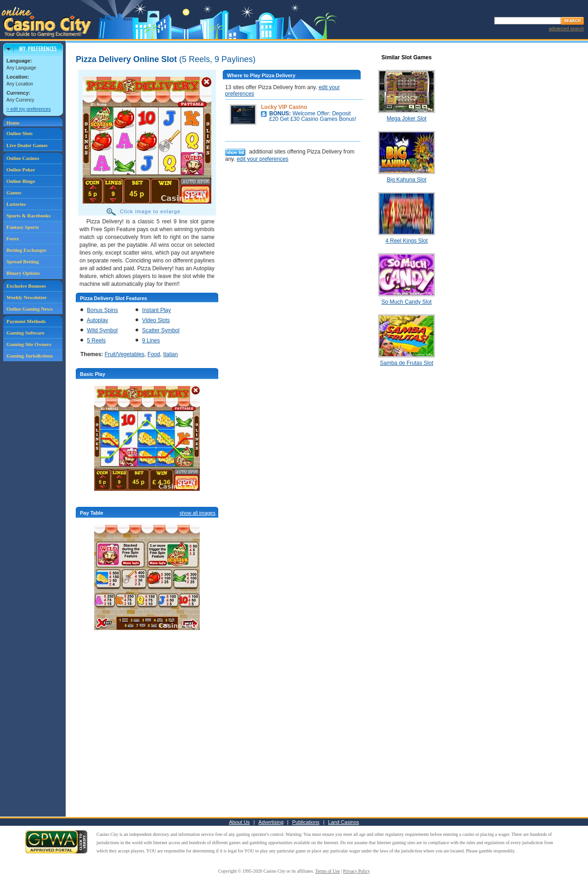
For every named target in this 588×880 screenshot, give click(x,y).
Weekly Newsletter (27, 297)
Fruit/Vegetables (125, 354)
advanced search (566, 29)
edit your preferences (263, 159)
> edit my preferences (28, 109)
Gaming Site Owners (29, 344)
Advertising (271, 822)
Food (154, 354)
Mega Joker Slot (407, 119)
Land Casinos (343, 822)
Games (14, 193)
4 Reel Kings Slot (407, 241)
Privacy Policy (357, 871)
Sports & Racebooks (28, 216)
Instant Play (156, 310)
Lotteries (16, 204)
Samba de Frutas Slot (407, 363)
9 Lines (151, 341)
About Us (239, 822)
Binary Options (23, 273)
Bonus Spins (102, 310)
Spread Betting (23, 261)
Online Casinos (23, 158)
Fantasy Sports (23, 227)
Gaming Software (25, 333)
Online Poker (21, 170)
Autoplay (98, 320)
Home (13, 123)
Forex (13, 238)
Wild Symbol (102, 330)
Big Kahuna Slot (407, 180)
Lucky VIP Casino (284, 107)
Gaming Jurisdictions (30, 356)
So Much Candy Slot (406, 302)
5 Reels (96, 341)
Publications (306, 822)
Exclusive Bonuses (26, 286)
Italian (170, 354)
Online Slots (20, 133)
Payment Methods (26, 321)
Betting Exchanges (26, 250)
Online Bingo (21, 181)
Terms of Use (328, 871)
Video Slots (156, 320)
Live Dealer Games (27, 145)
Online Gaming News (29, 309)
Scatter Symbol (161, 330)
